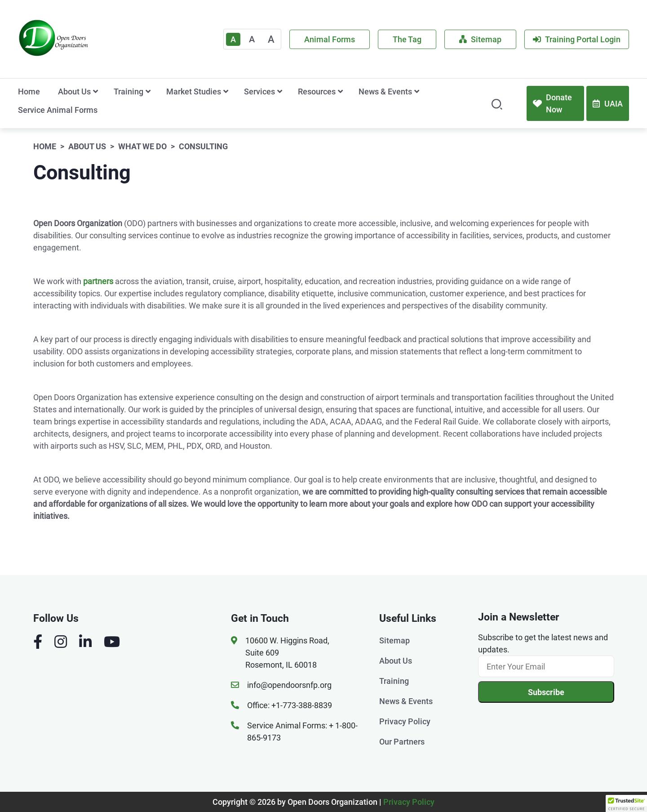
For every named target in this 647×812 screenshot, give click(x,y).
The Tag (407, 39)
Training (129, 91)
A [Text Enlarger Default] (233, 39)
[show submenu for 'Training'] (148, 91)
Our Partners (402, 742)
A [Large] (271, 39)
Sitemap (480, 39)
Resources (317, 91)
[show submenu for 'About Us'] (95, 91)
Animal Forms (330, 39)
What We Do (142, 146)
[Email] (546, 666)
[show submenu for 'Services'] (280, 91)
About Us (74, 91)
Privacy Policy (405, 721)
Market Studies (194, 91)
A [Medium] (252, 39)
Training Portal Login (577, 39)
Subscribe (546, 692)
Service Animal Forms (58, 110)
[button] (626, 803)
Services (259, 91)
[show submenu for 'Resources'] (340, 91)
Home (29, 91)
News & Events (385, 91)
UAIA (608, 104)
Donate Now (552, 103)
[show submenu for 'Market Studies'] (226, 91)
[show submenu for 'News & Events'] (417, 91)
